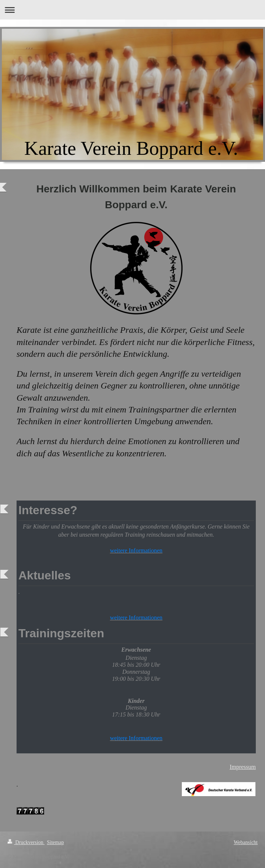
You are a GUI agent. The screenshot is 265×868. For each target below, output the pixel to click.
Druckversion (26, 842)
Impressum (243, 767)
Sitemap (56, 842)
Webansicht (246, 842)
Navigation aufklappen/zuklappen (132, 10)
